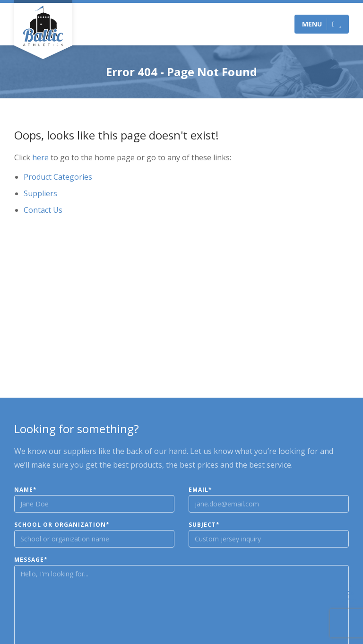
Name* (26, 490)
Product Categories (58, 177)
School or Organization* (62, 525)
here (40, 157)
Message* (31, 560)
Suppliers (40, 193)
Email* (200, 490)
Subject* (204, 525)
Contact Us (43, 210)
